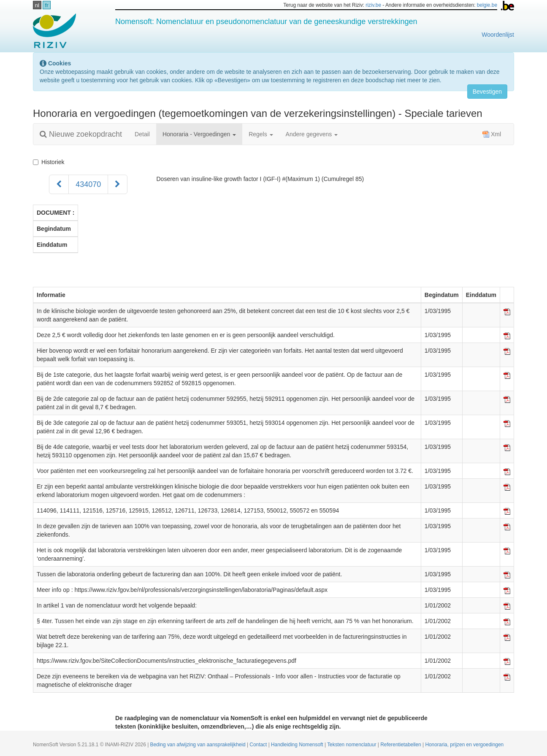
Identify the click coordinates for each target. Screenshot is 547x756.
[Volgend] (118, 184)
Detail (142, 134)
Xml (492, 134)
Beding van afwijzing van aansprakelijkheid (199, 745)
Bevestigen (487, 92)
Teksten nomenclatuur (352, 745)
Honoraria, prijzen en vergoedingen (464, 745)
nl (37, 5)
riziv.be (373, 5)
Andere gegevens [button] (312, 134)
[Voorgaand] (59, 184)
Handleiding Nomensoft (298, 745)
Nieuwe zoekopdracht (81, 134)
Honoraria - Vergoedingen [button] (199, 134)
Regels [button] (261, 134)
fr (47, 5)
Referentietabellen (401, 745)
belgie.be (487, 5)
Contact (259, 745)
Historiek (50, 162)
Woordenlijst (498, 35)
